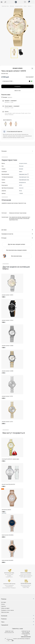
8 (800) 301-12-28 (9, 631)
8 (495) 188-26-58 (26, 634)
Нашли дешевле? (30, 77)
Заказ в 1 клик (17, 91)
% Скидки (17, 238)
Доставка (17, 230)
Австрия (21, 169)
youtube (13, 640)
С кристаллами (23, 213)
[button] (2, 2)
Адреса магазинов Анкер (26, 637)
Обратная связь (5, 612)
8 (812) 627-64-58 (26, 631)
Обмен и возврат (5, 608)
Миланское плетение (14, 213)
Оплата (3, 604)
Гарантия (3, 606)
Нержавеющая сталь (24, 180)
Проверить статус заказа (7, 610)
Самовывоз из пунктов (17, 234)
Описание (17, 151)
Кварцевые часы (23, 174)
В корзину (18, 86)
